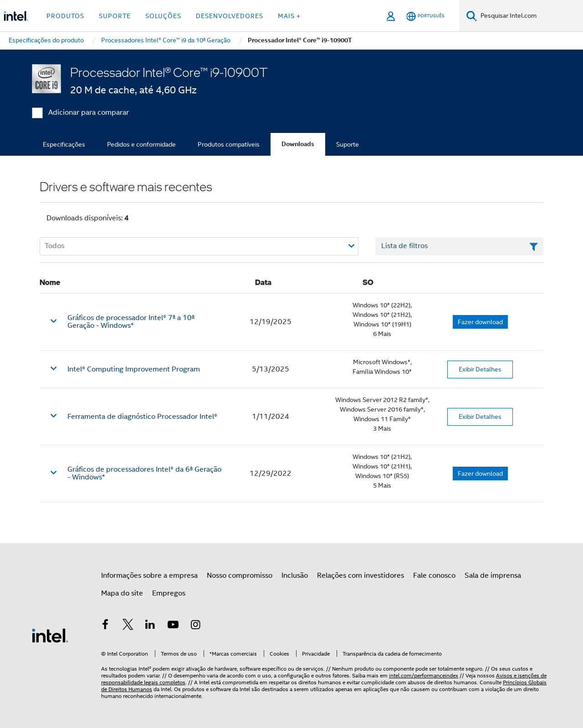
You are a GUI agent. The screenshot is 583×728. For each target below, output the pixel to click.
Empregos (169, 593)
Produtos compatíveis (229, 144)
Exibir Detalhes (480, 369)
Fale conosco (434, 575)
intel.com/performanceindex (424, 675)
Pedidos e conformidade (141, 144)
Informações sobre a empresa (149, 575)
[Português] (425, 16)
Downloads (298, 144)
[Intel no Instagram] (195, 626)
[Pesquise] (472, 16)
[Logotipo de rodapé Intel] (50, 635)
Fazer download (480, 322)
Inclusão (295, 575)
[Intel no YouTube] (173, 626)
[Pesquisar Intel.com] (530, 16)
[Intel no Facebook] (105, 626)
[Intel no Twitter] (128, 626)
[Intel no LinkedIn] (150, 626)
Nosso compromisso (240, 575)
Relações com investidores (361, 575)
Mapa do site (122, 593)
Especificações (64, 144)
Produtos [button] (65, 16)
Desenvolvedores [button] (230, 16)
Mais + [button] (289, 16)
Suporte (348, 144)
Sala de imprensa (493, 575)
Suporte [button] (115, 16)
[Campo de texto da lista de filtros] (459, 246)
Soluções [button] (163, 16)
